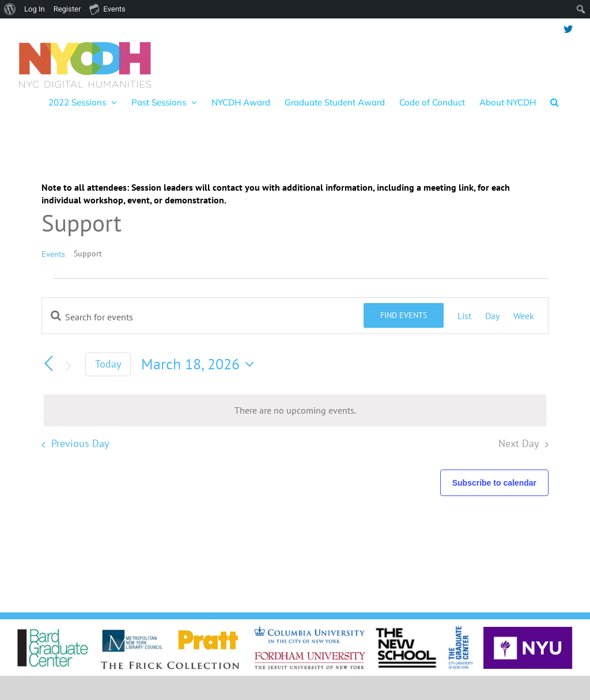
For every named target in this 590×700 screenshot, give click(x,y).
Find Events (404, 315)
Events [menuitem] (107, 9)
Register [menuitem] (67, 9)
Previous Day (80, 443)
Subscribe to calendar (494, 483)
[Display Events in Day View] (492, 316)
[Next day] (68, 366)
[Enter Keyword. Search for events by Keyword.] (203, 317)
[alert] (295, 410)
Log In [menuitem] (35, 9)
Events (53, 254)
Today (108, 364)
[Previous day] (48, 364)
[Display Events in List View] (464, 316)
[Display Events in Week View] (524, 316)
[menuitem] (10, 9)
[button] (554, 102)
